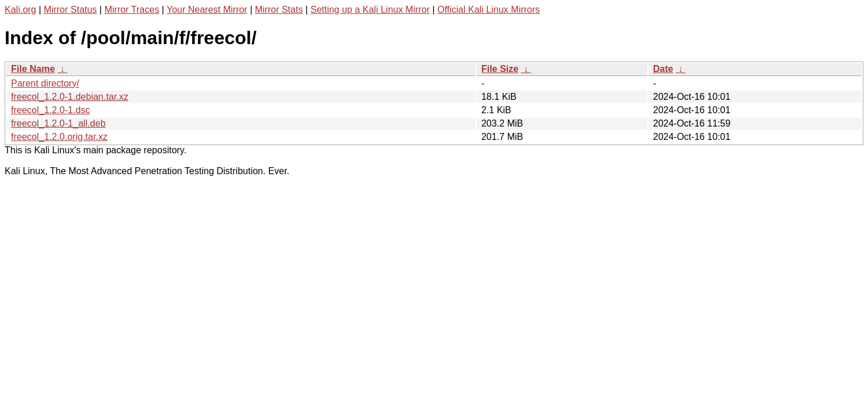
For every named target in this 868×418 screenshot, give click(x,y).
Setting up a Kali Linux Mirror (370, 10)
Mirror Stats (279, 10)
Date (663, 69)
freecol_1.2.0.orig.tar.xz (59, 137)
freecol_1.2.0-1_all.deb (58, 123)
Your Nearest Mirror (207, 10)
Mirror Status (70, 10)
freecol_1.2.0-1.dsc (51, 110)
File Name (33, 69)
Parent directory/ (45, 83)
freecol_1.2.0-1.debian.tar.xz (70, 97)
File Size (500, 69)
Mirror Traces (132, 10)
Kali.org (20, 10)
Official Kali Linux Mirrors (489, 10)
